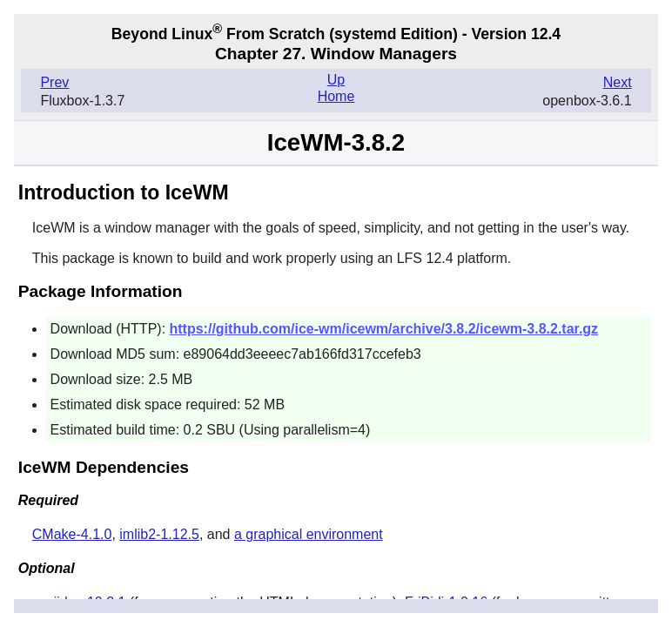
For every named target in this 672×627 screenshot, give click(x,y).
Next (618, 82)
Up (336, 80)
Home (336, 96)
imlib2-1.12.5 (159, 534)
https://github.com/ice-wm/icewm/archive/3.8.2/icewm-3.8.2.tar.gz (384, 329)
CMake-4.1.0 (72, 534)
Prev (54, 82)
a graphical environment (309, 534)
